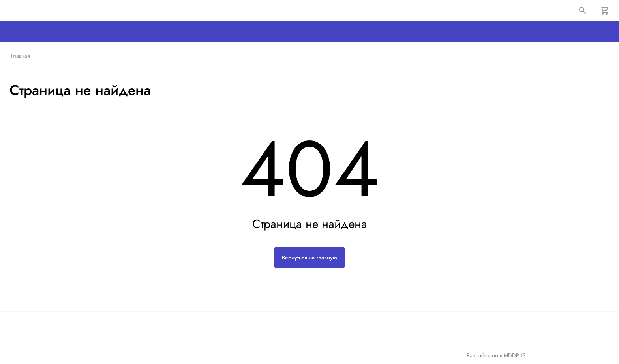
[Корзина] (605, 11)
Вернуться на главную (309, 258)
